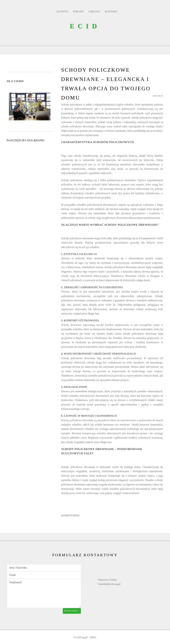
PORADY (78, 12)
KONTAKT (111, 12)
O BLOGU (94, 12)
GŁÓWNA (62, 12)
